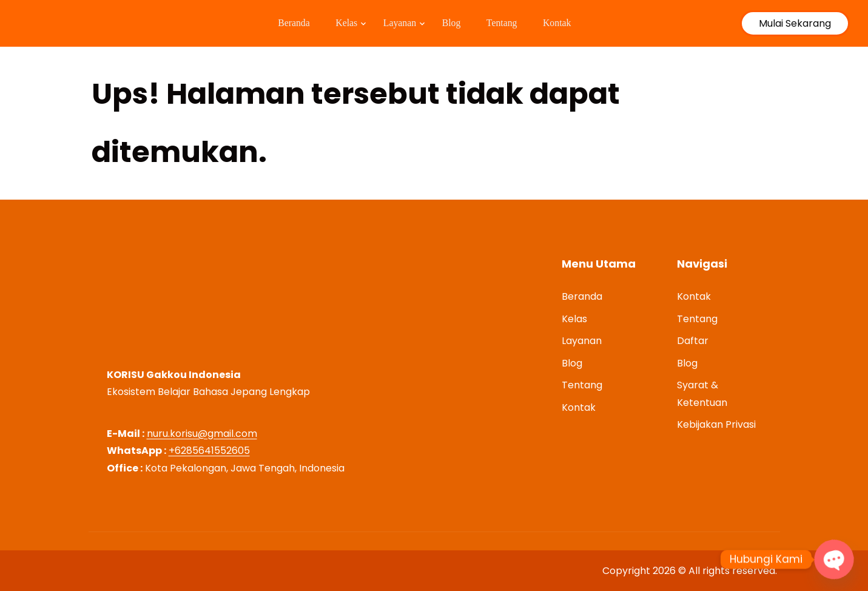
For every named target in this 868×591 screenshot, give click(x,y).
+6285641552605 (209, 451)
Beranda (284, 23)
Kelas (341, 23)
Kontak (569, 23)
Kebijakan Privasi (716, 424)
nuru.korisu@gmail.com (202, 434)
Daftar (693, 341)
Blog (453, 23)
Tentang (507, 23)
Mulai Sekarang (795, 23)
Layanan (398, 23)
